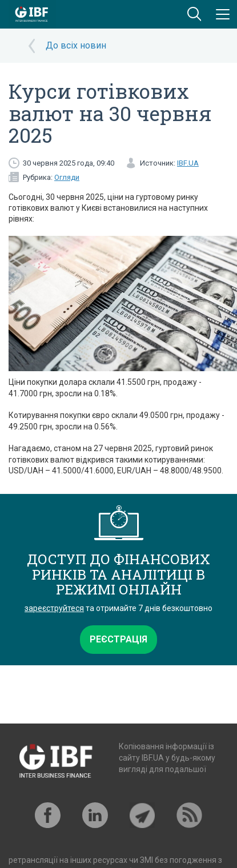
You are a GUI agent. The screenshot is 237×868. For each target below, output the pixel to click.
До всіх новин (76, 45)
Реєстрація (118, 639)
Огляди (67, 177)
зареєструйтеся (54, 608)
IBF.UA (188, 163)
